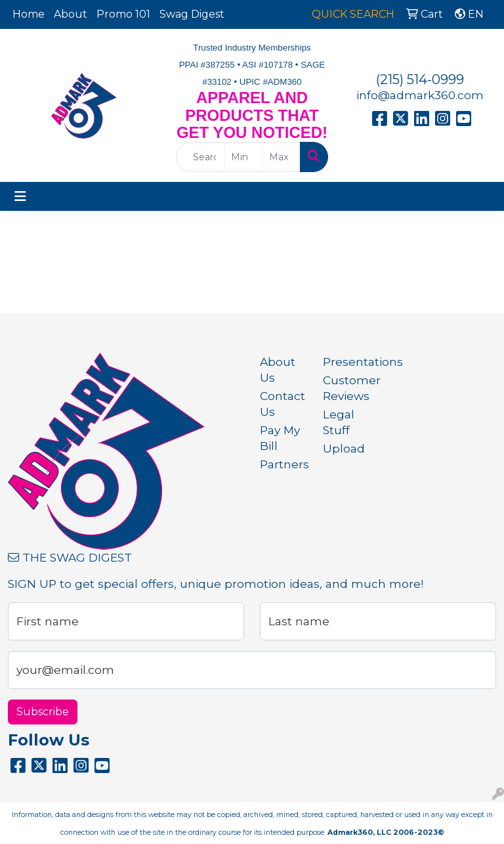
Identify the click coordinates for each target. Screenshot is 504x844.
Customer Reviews (346, 388)
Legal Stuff (339, 422)
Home (29, 14)
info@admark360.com (420, 95)
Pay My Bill (280, 438)
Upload (344, 448)
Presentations (346, 362)
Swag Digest (192, 14)
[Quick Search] (200, 157)
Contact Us (283, 404)
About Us (278, 369)
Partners (283, 464)
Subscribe (43, 712)
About (71, 14)
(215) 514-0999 (420, 79)
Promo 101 (123, 14)
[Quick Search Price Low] (243, 157)
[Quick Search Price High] (281, 157)
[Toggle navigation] (20, 196)
